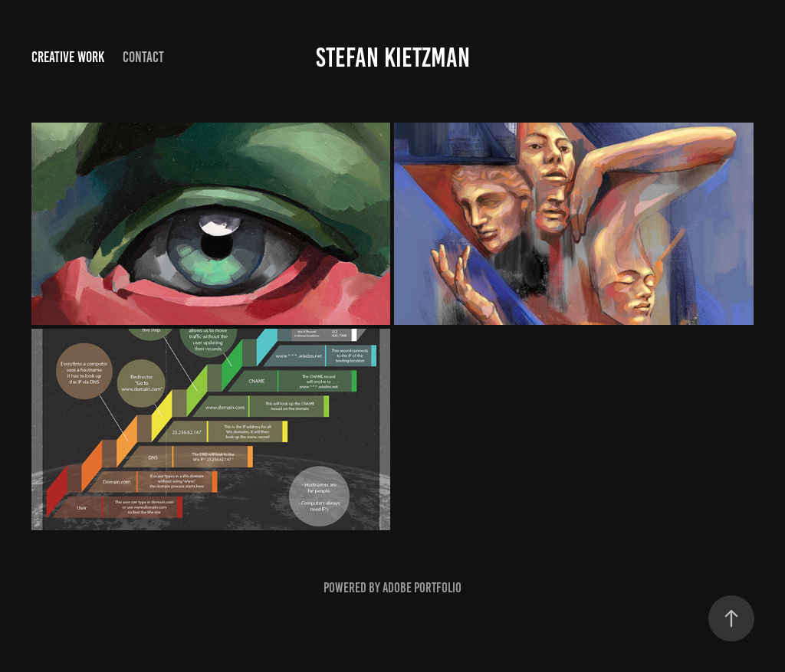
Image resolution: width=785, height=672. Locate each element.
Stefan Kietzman (393, 57)
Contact (143, 57)
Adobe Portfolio (422, 588)
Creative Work (68, 57)
